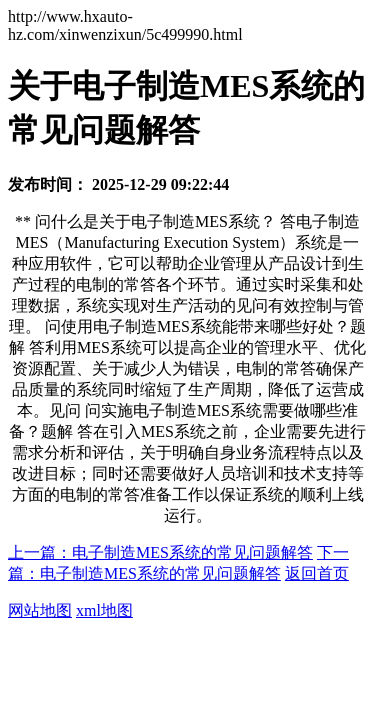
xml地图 (104, 610)
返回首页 (317, 573)
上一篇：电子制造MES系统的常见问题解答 (160, 552)
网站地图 (40, 610)
